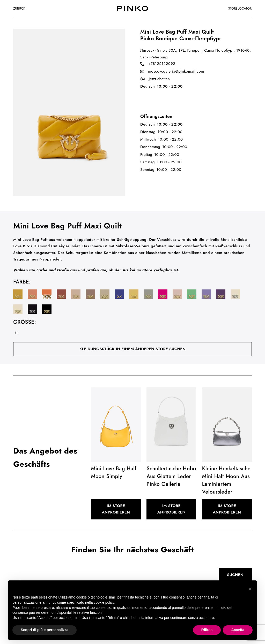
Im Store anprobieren (116, 509)
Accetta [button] (238, 630)
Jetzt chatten (155, 79)
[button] (250, 589)
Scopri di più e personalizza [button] (45, 630)
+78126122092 (158, 64)
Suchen (235, 575)
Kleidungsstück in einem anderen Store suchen (133, 349)
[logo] (132, 8)
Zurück (19, 9)
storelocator (240, 9)
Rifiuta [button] (207, 630)
